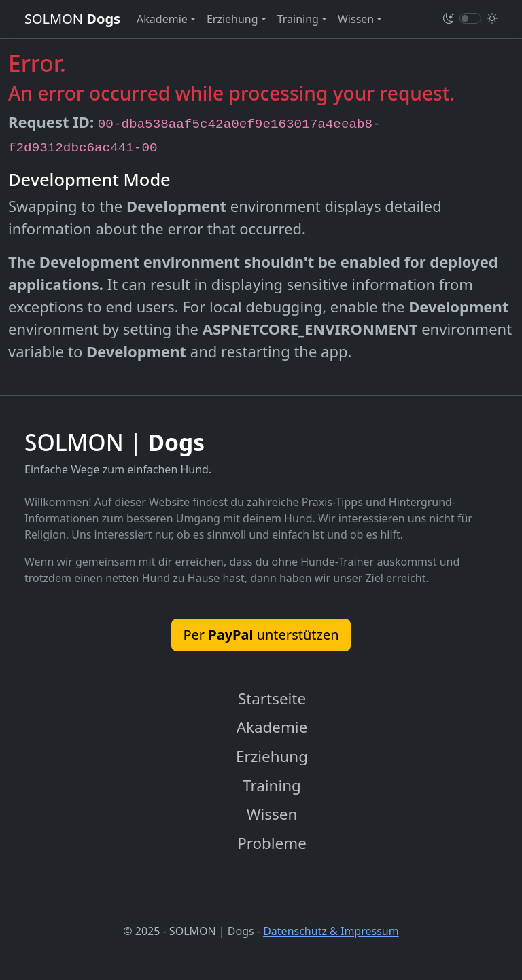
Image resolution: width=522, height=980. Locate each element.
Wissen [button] (356, 19)
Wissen (272, 814)
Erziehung (272, 756)
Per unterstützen (261, 635)
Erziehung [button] (232, 19)
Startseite (272, 698)
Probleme (272, 843)
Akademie (272, 727)
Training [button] (298, 19)
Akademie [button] (162, 19)
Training (272, 785)
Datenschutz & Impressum (331, 931)
